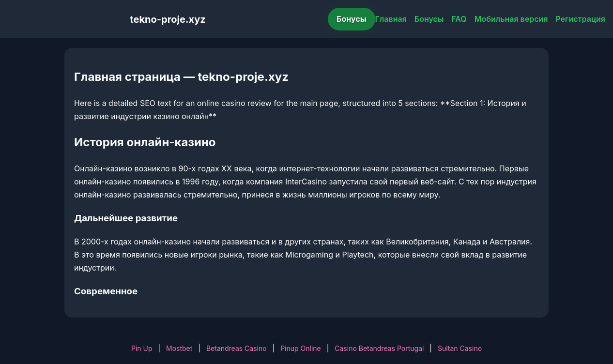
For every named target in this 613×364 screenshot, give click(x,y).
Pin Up (142, 348)
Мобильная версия (511, 19)
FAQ (459, 19)
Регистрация (580, 19)
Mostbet (179, 348)
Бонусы (352, 19)
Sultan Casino (460, 348)
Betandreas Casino (237, 348)
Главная (391, 19)
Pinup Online (301, 348)
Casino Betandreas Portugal (379, 348)
